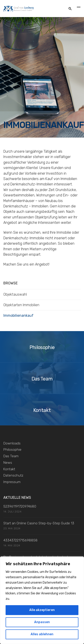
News (8, 463)
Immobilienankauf (18, 315)
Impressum (12, 482)
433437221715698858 (20, 540)
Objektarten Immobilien (21, 305)
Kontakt (9, 469)
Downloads (12, 443)
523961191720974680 (20, 506)
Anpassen (42, 622)
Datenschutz (13, 475)
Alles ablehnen (42, 634)
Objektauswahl (15, 294)
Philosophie (12, 450)
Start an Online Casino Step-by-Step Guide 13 (39, 523)
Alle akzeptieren (42, 610)
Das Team (11, 456)
